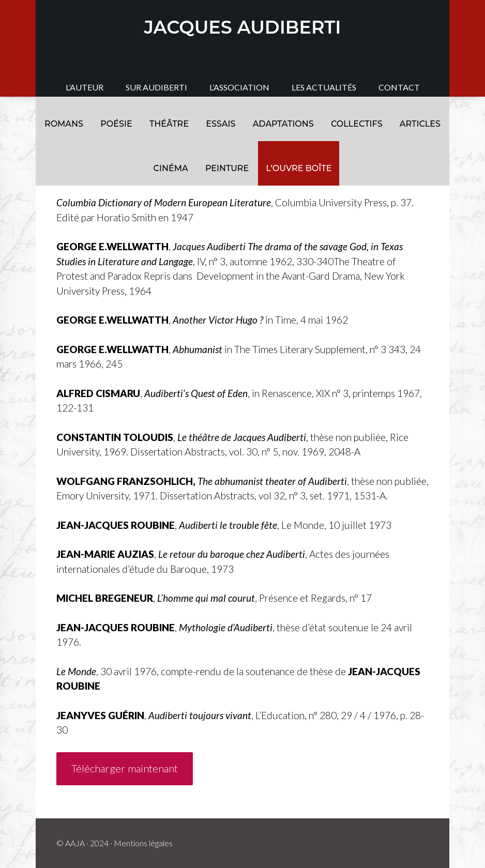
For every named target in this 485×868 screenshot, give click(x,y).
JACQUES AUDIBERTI (243, 27)
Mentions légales (143, 843)
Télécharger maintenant (125, 768)
